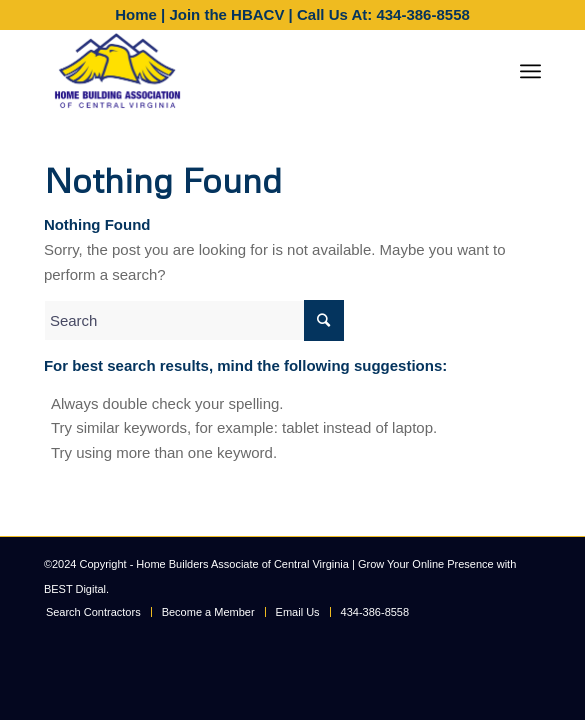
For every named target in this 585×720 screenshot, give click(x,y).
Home (136, 14)
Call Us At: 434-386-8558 (383, 14)
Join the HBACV (226, 14)
